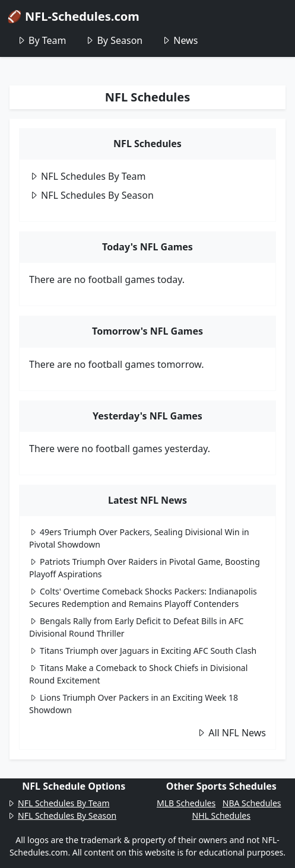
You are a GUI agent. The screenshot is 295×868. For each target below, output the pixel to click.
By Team (41, 40)
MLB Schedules (186, 803)
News (180, 40)
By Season (114, 40)
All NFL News (231, 733)
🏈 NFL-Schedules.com (73, 16)
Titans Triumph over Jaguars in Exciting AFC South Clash (143, 651)
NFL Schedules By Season (91, 195)
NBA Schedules (252, 803)
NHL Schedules (221, 815)
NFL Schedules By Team (88, 176)
